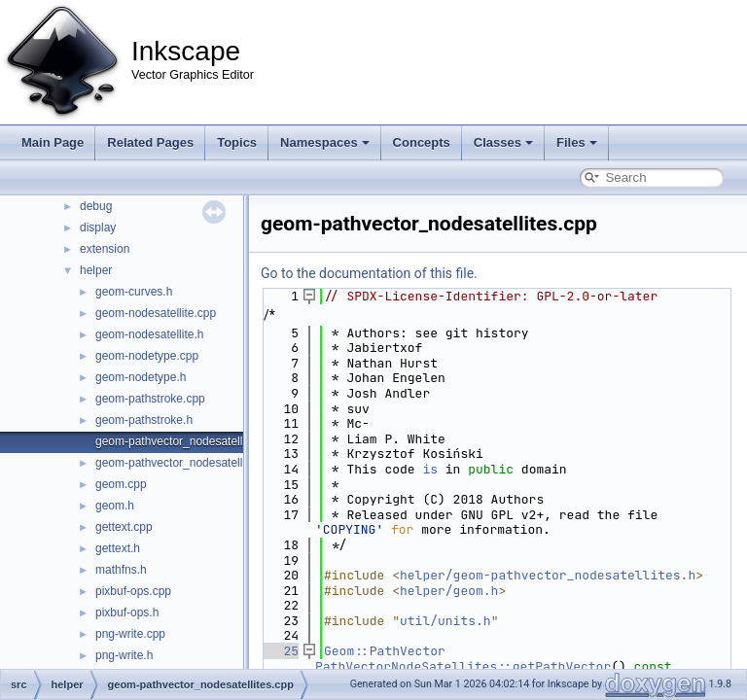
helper (96, 270)
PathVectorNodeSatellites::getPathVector (463, 666)
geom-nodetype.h (141, 377)
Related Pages (150, 142)
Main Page (53, 142)
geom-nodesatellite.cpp (156, 313)
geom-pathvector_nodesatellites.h (183, 463)
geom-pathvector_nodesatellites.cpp (189, 441)
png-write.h (124, 655)
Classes (503, 142)
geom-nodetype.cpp (147, 356)
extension (105, 249)
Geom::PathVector (385, 651)
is (430, 469)
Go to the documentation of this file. (369, 273)
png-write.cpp (130, 634)
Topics (237, 142)
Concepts (422, 142)
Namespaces (325, 142)
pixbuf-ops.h (127, 612)
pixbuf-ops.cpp (133, 591)
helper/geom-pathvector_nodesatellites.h (548, 575)
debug (96, 206)
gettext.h (118, 548)
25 (280, 651)
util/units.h (445, 621)
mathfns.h (121, 570)
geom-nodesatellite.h (149, 334)
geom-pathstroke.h (144, 420)
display (98, 227)
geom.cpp (121, 484)
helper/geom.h (449, 591)
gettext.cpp (124, 527)
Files (577, 142)
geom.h (115, 506)
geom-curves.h (134, 292)
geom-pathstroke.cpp (150, 399)
